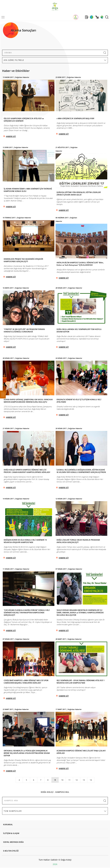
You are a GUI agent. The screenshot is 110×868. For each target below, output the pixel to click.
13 (84, 780)
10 (62, 780)
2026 (55, 864)
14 (91, 780)
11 (69, 780)
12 (77, 780)
